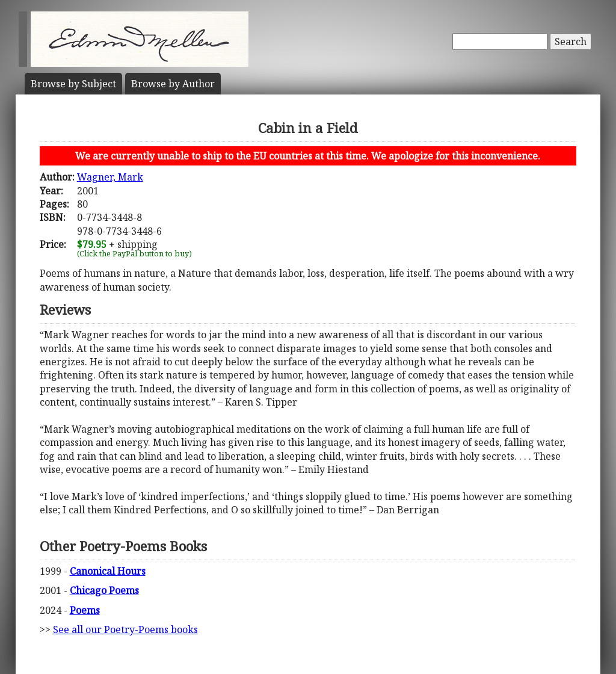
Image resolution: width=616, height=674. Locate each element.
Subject (73, 84)
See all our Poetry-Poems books (125, 629)
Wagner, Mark (110, 177)
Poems (85, 610)
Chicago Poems (104, 590)
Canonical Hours (108, 571)
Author (173, 84)
